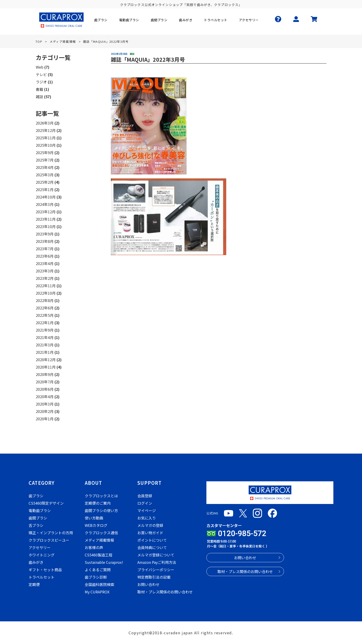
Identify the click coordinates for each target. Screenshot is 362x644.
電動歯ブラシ (40, 510)
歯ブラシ (36, 496)
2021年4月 (45, 337)
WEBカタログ (96, 525)
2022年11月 (46, 286)
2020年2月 (45, 411)
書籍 (39, 89)
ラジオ (41, 82)
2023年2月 (45, 278)
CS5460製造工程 (99, 555)
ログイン (145, 503)
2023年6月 (45, 256)
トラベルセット (42, 577)
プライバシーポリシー (156, 570)
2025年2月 (45, 182)
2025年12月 (46, 130)
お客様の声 (94, 547)
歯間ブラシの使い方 (101, 510)
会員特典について (152, 547)
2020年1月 (45, 419)
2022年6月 (45, 308)
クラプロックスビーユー (49, 540)
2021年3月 (45, 345)
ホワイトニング (42, 555)
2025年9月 (45, 153)
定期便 (34, 584)
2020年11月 (46, 367)
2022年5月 (45, 315)
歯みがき (36, 562)
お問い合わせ (148, 584)
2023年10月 (46, 226)
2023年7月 (45, 249)
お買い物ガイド (150, 533)
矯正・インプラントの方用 (51, 533)
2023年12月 (46, 212)
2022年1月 (45, 323)
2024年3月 (45, 204)
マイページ (147, 510)
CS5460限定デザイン (46, 503)
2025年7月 (45, 160)
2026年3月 (45, 123)
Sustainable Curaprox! (104, 562)
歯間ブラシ (38, 518)
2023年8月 (45, 241)
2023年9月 (45, 234)
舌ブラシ (36, 525)
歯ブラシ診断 (96, 577)
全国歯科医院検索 (100, 584)
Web (40, 67)
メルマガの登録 (150, 525)
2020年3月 (45, 404)
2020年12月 (46, 360)
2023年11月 (46, 219)
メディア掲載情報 (99, 540)
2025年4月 (45, 167)
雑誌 (39, 97)
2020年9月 (45, 374)
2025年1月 (45, 189)
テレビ (41, 74)
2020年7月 (45, 382)
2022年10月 (46, 293)
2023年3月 (45, 271)
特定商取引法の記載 (154, 577)
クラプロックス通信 (101, 533)
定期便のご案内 (98, 503)
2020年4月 (45, 397)
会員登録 (145, 496)
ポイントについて (152, 540)
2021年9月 (45, 330)
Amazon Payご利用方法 (157, 562)
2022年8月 (45, 300)
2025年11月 (46, 138)
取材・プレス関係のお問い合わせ (165, 592)
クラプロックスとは (101, 496)
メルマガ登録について (156, 555)
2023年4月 (45, 263)
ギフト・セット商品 (45, 570)
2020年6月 (45, 389)
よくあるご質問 (98, 570)
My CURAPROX (97, 592)
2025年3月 (45, 175)
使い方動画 (94, 518)
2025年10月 (46, 145)
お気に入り (147, 518)
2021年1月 (45, 352)
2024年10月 (46, 197)
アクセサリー (40, 547)
